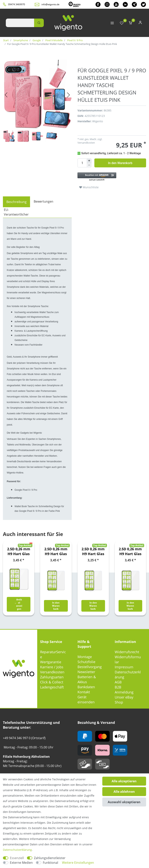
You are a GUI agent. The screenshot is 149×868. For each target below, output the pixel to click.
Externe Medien (21, 863)
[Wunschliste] (122, 23)
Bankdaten (86, 687)
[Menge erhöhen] (89, 161)
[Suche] (39, 23)
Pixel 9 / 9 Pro (75, 40)
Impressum (124, 667)
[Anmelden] (140, 23)
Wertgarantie (51, 662)
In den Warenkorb (120, 163)
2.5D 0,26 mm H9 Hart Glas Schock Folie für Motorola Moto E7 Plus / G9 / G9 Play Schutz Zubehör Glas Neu (93, 551)
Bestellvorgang (90, 667)
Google (36, 40)
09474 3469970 (17, 4)
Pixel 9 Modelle (54, 40)
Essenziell (17, 858)
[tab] (16, 202)
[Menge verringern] (89, 165)
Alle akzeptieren (124, 781)
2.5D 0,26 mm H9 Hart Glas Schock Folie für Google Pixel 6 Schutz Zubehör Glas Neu (19, 551)
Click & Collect (52, 682)
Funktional (50, 863)
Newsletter (86, 672)
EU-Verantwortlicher (16, 212)
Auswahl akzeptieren (124, 802)
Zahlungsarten (52, 677)
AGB (118, 682)
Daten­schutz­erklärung (17, 850)
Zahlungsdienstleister (50, 858)
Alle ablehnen (124, 792)
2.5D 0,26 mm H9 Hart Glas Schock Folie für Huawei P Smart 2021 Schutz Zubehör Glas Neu (56, 551)
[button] (112, 177)
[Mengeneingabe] (82, 163)
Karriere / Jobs (52, 667)
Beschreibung (16, 202)
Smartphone (20, 40)
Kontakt (84, 692)
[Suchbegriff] (20, 23)
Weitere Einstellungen (78, 863)
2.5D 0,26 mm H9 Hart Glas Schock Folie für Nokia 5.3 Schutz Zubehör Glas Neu (130, 551)
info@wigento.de (50, 4)
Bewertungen (43, 201)
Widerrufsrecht (127, 652)
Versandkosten (86, 143)
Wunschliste (89, 187)
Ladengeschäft (52, 687)
